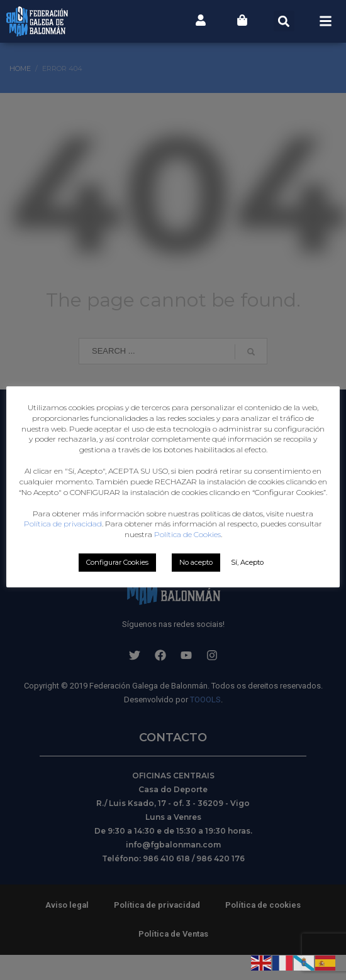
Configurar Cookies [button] (117, 594)
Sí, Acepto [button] (247, 594)
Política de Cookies (187, 566)
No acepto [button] (196, 594)
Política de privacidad (204, 545)
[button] (284, 21)
